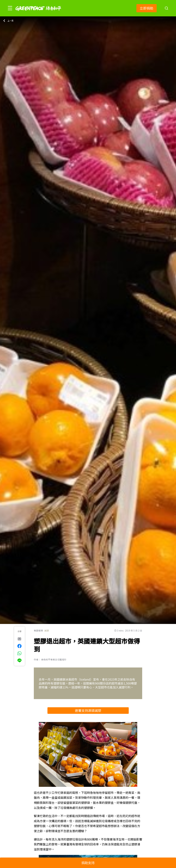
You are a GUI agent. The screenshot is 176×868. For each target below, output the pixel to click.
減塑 (47, 630)
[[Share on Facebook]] (19, 646)
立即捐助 (147, 8)
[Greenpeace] (38, 13)
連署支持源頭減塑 (88, 710)
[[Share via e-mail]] (19, 639)
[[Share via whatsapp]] (19, 653)
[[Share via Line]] (19, 660)
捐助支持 (88, 863)
